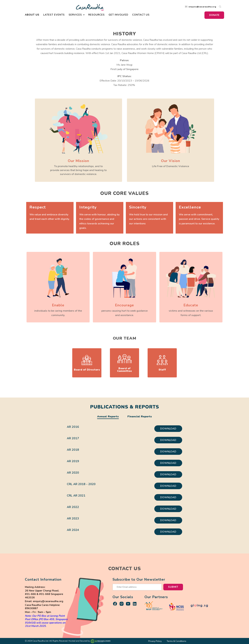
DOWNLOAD (168, 429)
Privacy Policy (155, 641)
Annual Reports (108, 416)
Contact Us (141, 16)
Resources (96, 16)
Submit (173, 587)
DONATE (214, 16)
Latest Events (54, 16)
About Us (32, 16)
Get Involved (118, 16)
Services (75, 16)
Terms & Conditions (176, 641)
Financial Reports (140, 416)
